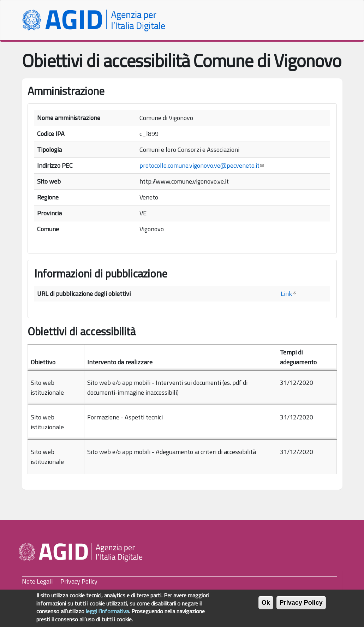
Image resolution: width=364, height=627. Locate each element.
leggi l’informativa (107, 615)
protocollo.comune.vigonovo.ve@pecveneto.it (202, 165)
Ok (266, 606)
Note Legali (37, 581)
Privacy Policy (79, 581)
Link (288, 294)
